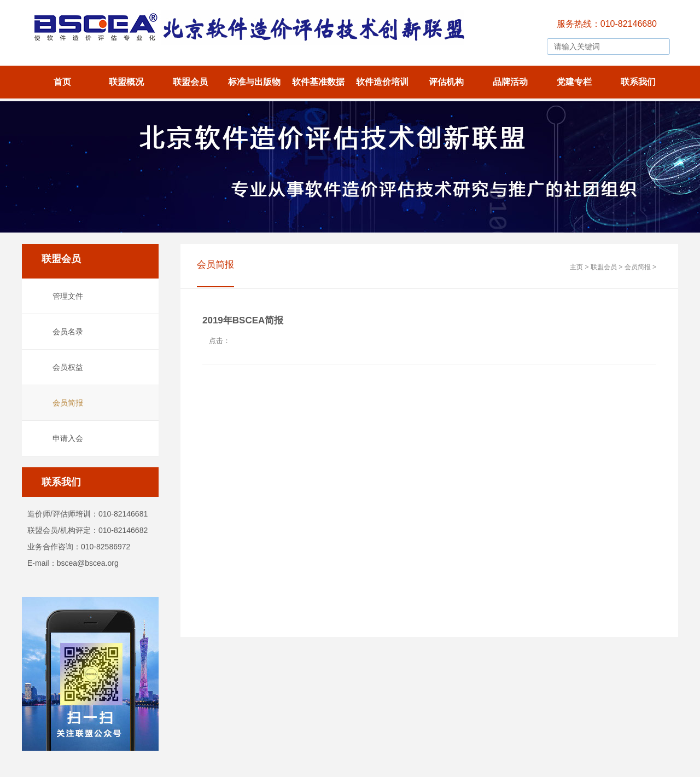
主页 (576, 267)
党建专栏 (574, 82)
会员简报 (68, 403)
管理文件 (68, 296)
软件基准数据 (318, 82)
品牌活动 (510, 82)
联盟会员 (190, 82)
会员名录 (68, 332)
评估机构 (446, 82)
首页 (62, 82)
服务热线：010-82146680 (607, 24)
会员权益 (68, 367)
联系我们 (638, 82)
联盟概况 (126, 82)
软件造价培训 (382, 82)
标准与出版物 (254, 82)
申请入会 (68, 438)
